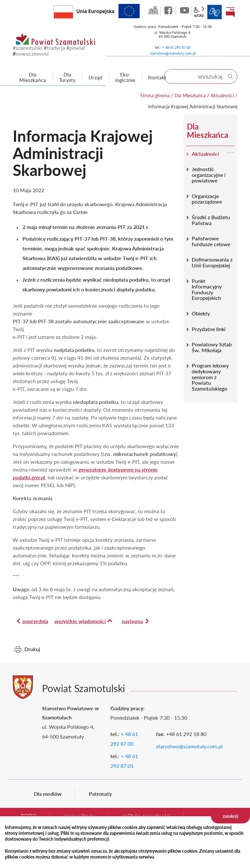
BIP (230, 12)
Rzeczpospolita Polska (73, 11)
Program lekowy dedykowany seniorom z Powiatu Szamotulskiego (210, 377)
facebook (169, 10)
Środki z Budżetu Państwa (211, 220)
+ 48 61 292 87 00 (176, 47)
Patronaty (100, 794)
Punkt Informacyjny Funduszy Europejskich (207, 289)
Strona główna (155, 95)
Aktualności (222, 95)
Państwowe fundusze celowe (211, 241)
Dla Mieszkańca (190, 95)
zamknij (230, 816)
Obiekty (201, 313)
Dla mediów (48, 794)
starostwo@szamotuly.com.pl (173, 53)
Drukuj (32, 649)
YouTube (185, 10)
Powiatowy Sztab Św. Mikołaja (212, 347)
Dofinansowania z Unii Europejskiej (212, 262)
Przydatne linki (209, 329)
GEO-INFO (153, 10)
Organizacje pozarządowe (207, 199)
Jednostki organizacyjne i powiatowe (209, 175)
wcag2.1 (199, 12)
